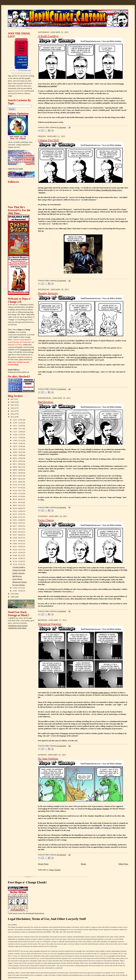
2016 (13, 402)
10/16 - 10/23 (18, 449)
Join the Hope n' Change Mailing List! (21, 48)
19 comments (61, 746)
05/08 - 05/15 (18, 517)
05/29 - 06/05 (18, 508)
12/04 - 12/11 (18, 429)
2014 (13, 408)
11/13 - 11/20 (18, 437)
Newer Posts (43, 864)
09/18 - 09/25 (18, 461)
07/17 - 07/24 (18, 488)
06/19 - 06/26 (18, 499)
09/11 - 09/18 (18, 464)
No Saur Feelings (19, 585)
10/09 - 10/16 (18, 452)
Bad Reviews (17, 576)
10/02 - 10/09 (18, 455)
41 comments (61, 127)
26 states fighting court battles (86, 357)
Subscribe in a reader (15, 169)
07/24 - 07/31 (18, 485)
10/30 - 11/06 (18, 443)
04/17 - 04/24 (18, 526)
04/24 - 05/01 (18, 523)
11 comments (61, 611)
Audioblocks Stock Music (17, 628)
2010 (13, 594)
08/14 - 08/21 (18, 476)
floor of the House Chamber (99, 809)
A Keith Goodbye (19, 567)
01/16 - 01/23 (18, 564)
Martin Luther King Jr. (101, 693)
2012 (13, 414)
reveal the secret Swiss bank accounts (104, 570)
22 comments (61, 281)
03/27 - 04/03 (18, 535)
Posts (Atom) (55, 870)
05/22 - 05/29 (18, 511)
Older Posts (123, 864)
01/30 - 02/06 (18, 558)
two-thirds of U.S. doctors (74, 348)
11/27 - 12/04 (18, 432)
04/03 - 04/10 (18, 532)
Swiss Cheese (17, 579)
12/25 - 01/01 (18, 420)
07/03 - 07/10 (18, 493)
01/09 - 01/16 (18, 588)
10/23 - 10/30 (18, 446)
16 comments (61, 855)
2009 (13, 597)
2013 (13, 411)
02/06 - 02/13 (18, 555)
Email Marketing (18, 73)
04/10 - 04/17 (18, 529)
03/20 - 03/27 (18, 538)
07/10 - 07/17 (18, 491)
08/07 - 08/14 (18, 479)
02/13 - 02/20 (18, 553)
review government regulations (55, 452)
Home (83, 864)
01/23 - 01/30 (18, 561)
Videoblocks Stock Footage (18, 626)
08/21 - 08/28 (18, 473)
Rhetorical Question (20, 582)
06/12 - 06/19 (18, 502)
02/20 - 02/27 (18, 550)
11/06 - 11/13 (18, 440)
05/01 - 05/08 (18, 520)
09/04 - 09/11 (18, 467)
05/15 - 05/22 (18, 514)
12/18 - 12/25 (18, 423)
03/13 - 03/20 (18, 541)
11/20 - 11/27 (18, 435)
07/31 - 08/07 (18, 482)
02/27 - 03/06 (18, 547)
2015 (13, 405)
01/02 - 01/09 (18, 591)
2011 (13, 417)
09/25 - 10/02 (18, 458)
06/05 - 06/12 (18, 505)
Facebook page (26, 350)
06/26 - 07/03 (18, 496)
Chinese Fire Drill (19, 570)
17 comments (61, 389)
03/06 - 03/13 (18, 544)
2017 (13, 399)
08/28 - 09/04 (18, 470)
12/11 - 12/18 (18, 426)
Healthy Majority (19, 573)
